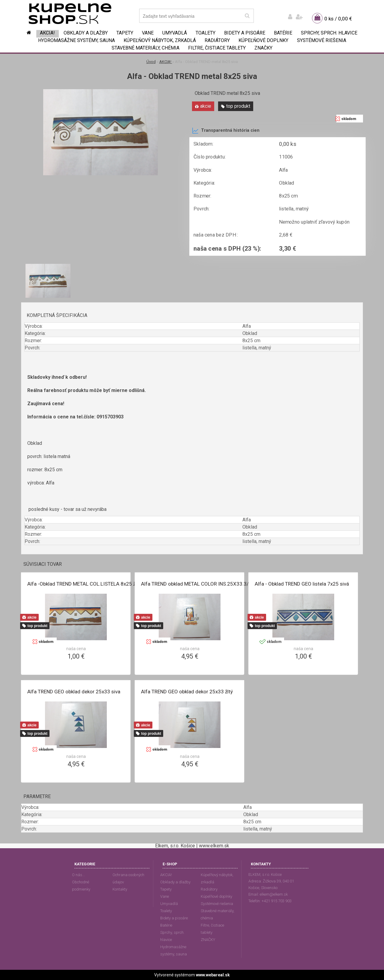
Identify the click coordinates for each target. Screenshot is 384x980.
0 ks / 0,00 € (338, 19)
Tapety (125, 33)
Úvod (151, 62)
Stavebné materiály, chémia (145, 48)
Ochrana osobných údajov (128, 878)
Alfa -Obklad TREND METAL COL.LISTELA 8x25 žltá (84, 584)
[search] (247, 16)
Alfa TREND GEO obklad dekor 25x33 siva (74, 692)
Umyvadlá (175, 33)
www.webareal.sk (213, 975)
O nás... (78, 875)
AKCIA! (47, 33)
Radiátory (217, 40)
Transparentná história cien (226, 131)
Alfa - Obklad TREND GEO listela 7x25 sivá (302, 584)
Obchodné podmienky (81, 886)
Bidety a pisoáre (245, 33)
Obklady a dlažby (86, 33)
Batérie (283, 33)
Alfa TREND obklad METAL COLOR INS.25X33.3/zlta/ (200, 584)
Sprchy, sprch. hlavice (329, 33)
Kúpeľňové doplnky (263, 40)
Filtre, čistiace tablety (217, 48)
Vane (148, 33)
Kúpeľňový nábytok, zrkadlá (160, 40)
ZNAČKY (263, 48)
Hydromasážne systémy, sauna (76, 40)
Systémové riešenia (322, 40)
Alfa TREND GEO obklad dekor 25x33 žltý (187, 692)
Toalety (205, 33)
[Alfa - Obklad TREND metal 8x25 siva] (100, 91)
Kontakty (120, 889)
